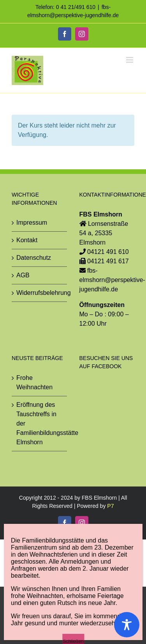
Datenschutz (34, 258)
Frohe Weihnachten (34, 382)
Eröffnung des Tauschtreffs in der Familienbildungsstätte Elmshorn (40, 423)
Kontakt (27, 240)
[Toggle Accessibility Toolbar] (127, 625)
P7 (110, 506)
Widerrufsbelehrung (40, 293)
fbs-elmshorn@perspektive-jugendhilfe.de (112, 280)
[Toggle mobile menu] (130, 60)
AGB (23, 275)
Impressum (32, 223)
